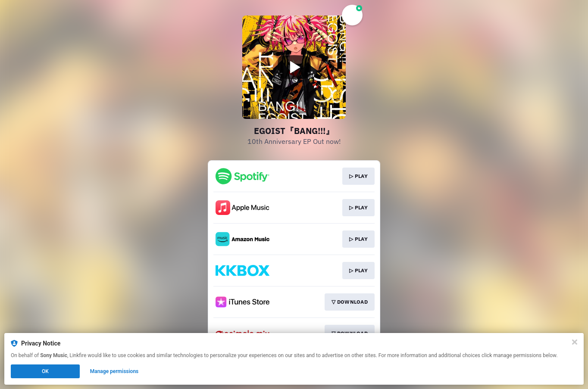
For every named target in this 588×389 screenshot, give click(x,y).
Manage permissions (114, 371)
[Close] (575, 342)
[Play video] (294, 67)
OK (45, 371)
